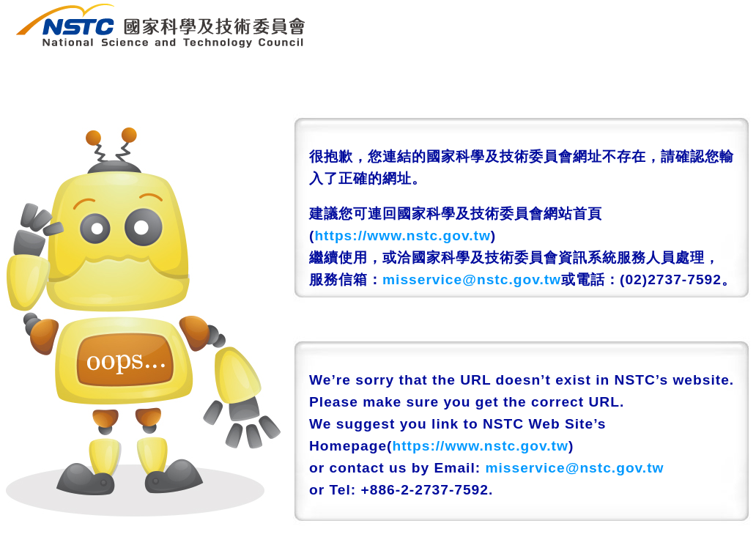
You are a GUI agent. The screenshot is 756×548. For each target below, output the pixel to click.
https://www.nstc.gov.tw (402, 236)
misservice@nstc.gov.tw (472, 279)
